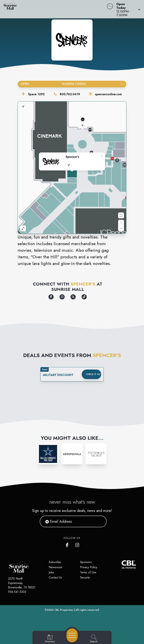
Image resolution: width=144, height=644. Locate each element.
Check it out (93, 374)
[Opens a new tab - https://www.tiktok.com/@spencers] (84, 297)
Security (85, 577)
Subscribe (55, 562)
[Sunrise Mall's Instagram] (78, 544)
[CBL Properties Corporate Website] (122, 564)
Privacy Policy (89, 567)
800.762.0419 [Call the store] (70, 94)
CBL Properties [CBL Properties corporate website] (64, 610)
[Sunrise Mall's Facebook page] (68, 544)
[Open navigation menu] (72, 635)
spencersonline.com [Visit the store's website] (108, 94)
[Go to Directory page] (50, 639)
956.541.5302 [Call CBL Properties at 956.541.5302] (17, 592)
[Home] (55, 9)
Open (72, 84)
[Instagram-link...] (48, 454)
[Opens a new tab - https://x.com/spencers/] (73, 297)
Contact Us (55, 577)
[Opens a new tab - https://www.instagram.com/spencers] (62, 297)
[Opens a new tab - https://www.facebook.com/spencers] (51, 297)
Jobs (51, 572)
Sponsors (86, 562)
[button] (127, 9)
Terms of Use (88, 572)
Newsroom (55, 567)
